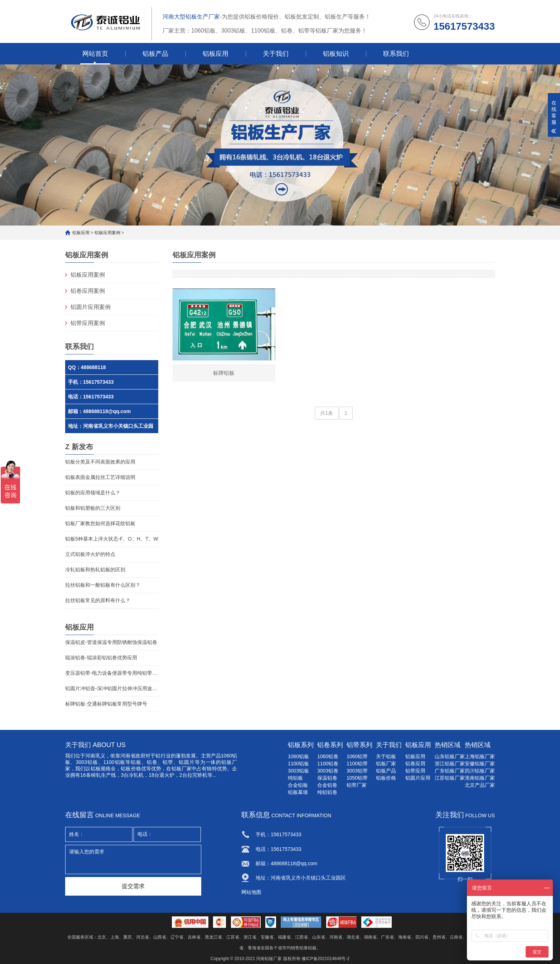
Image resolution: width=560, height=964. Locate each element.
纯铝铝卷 (327, 792)
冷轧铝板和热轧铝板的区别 (95, 570)
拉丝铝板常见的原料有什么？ (98, 600)
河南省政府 (133, 756)
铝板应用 (216, 54)
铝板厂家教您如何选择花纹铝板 (100, 523)
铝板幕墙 (298, 792)
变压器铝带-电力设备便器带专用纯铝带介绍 (112, 673)
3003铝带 (357, 771)
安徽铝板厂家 (480, 764)
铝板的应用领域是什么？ (93, 493)
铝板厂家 (386, 764)
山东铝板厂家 (450, 756)
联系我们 (396, 54)
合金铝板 (298, 785)
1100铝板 (298, 764)
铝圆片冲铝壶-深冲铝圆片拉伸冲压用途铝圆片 (112, 688)
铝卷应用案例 (88, 291)
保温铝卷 (327, 778)
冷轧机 (136, 775)
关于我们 (276, 54)
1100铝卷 (328, 764)
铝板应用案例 (107, 233)
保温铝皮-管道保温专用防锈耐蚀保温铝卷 (111, 642)
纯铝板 (295, 778)
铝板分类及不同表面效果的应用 (100, 462)
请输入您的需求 (133, 859)
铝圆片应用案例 (91, 307)
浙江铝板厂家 (450, 764)
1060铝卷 (328, 756)
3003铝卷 (328, 771)
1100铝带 (357, 764)
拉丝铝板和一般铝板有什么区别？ (103, 585)
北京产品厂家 (480, 785)
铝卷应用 (415, 764)
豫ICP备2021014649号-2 (326, 959)
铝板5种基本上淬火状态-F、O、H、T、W (112, 539)
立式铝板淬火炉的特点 (90, 554)
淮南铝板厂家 (480, 778)
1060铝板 (298, 756)
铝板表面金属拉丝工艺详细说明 (100, 477)
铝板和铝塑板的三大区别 (93, 508)
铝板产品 (155, 54)
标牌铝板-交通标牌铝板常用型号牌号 (106, 704)
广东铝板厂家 (450, 771)
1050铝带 (357, 778)
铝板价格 (386, 778)
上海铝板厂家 (480, 756)
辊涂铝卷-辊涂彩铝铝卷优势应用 (101, 658)
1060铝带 (357, 756)
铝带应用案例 (88, 323)
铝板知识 (336, 54)
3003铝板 (87, 762)
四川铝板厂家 (480, 771)
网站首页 (95, 54)
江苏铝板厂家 (450, 778)
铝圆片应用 (418, 778)
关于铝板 (386, 756)
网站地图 (251, 892)
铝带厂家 (357, 785)
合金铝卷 (327, 785)
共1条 (327, 413)
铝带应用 (415, 771)
